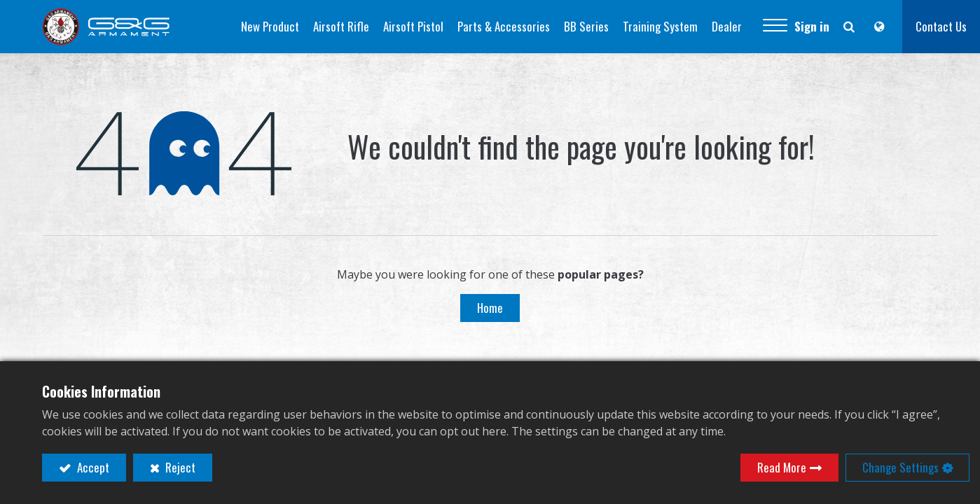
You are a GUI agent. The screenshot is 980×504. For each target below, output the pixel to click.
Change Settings (900, 467)
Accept (92, 467)
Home (490, 308)
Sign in (812, 26)
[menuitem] (270, 27)
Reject (179, 467)
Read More (782, 467)
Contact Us (941, 26)
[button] (775, 27)
